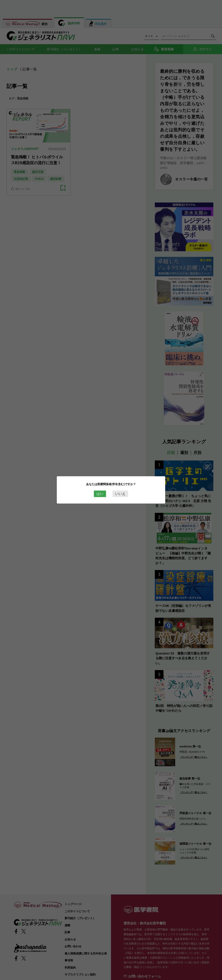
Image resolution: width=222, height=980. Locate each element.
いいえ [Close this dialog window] (120, 494)
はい (100, 494)
